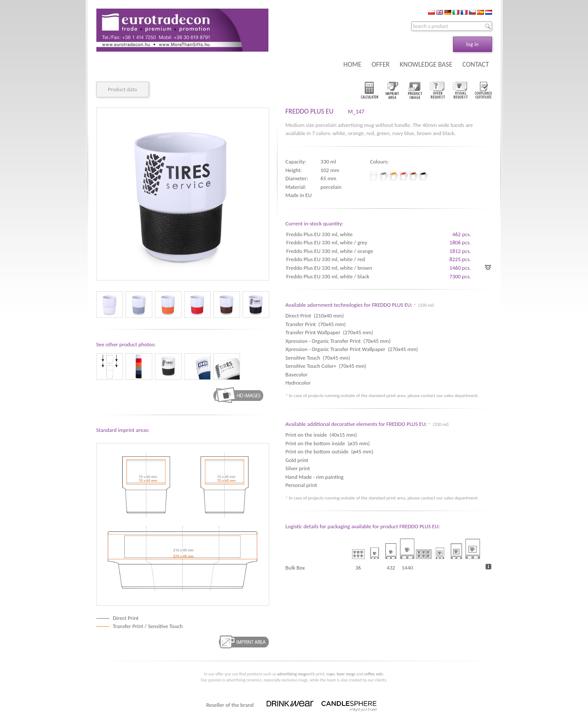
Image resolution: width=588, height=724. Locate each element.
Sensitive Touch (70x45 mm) (318, 358)
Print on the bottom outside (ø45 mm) (329, 451)
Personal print (302, 485)
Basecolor (298, 374)
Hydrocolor (299, 383)
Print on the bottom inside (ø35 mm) (328, 443)
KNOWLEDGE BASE (426, 64)
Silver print (298, 468)
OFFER (381, 64)
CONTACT (476, 64)
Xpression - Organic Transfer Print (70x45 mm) (338, 341)
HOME (352, 64)
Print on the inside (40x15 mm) (321, 435)
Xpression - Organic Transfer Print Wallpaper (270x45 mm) (352, 349)
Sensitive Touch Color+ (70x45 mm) (326, 366)
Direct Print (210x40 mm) (315, 316)
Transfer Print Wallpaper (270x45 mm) (329, 332)
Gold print (297, 460)
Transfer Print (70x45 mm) (316, 324)
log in (473, 44)
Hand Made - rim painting (315, 477)
